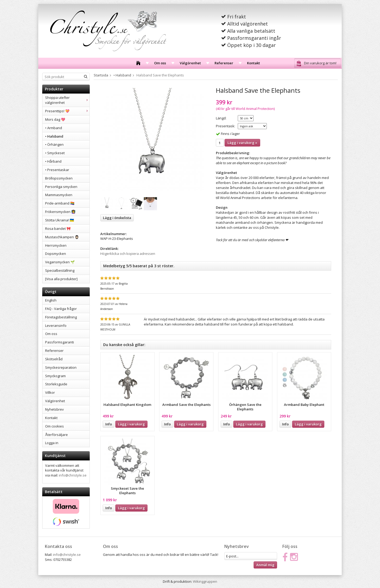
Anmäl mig (265, 565)
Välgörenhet (190, 63)
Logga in (52, 443)
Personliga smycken (61, 187)
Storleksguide (56, 384)
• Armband (54, 128)
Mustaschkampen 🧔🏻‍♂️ (62, 237)
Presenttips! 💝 (67, 111)
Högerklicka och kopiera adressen (128, 254)
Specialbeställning (60, 270)
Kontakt (253, 63)
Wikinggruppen (205, 581)
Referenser (224, 63)
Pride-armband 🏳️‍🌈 (60, 203)
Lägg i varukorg (131, 424)
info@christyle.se (73, 475)
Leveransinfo (56, 325)
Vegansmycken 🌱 (60, 262)
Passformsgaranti (60, 342)
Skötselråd (54, 359)
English (51, 300)
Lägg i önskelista (117, 218)
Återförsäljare (56, 435)
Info (109, 424)
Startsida (101, 75)
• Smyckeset (55, 153)
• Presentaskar (57, 170)
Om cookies (54, 426)
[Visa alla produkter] (61, 279)
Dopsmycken (56, 254)
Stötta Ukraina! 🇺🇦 (60, 220)
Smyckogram (55, 376)
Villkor (50, 392)
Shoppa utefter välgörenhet (67, 100)
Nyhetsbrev (54, 409)
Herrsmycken (56, 245)
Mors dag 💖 (55, 119)
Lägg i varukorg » (242, 143)
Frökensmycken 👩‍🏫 (60, 212)
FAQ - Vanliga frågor (61, 309)
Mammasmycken (59, 195)
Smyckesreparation (61, 367)
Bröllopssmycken (59, 178)
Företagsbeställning (61, 317)
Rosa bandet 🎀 (58, 229)
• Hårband (53, 161)
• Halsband (54, 136)
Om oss (160, 63)
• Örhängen (54, 144)
